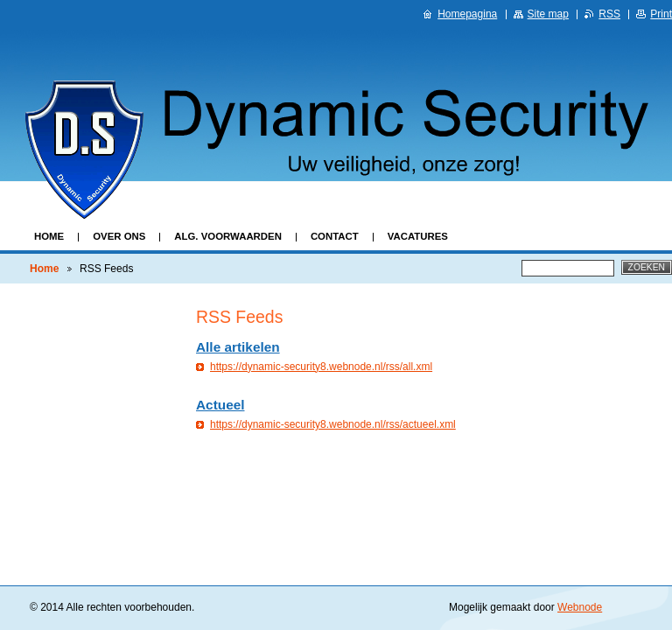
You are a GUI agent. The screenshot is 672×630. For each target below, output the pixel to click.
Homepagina (467, 14)
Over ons (119, 236)
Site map (548, 14)
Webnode (580, 607)
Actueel (220, 405)
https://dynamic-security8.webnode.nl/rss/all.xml (321, 367)
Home (49, 236)
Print (661, 14)
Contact (335, 236)
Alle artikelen (238, 347)
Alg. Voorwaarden (228, 236)
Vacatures (418, 236)
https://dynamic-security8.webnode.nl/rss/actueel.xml (333, 424)
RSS (609, 14)
